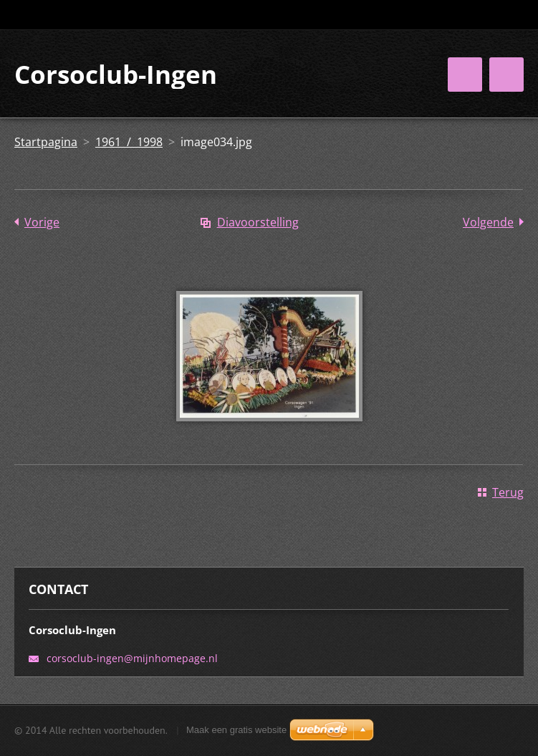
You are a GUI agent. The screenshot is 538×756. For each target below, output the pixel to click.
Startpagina (46, 142)
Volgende (488, 222)
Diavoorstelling (258, 222)
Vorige (42, 222)
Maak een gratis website (236, 730)
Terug (508, 492)
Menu (506, 75)
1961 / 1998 (129, 142)
